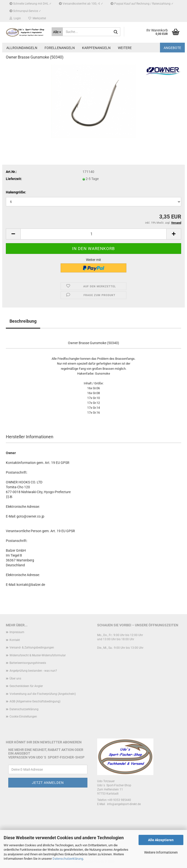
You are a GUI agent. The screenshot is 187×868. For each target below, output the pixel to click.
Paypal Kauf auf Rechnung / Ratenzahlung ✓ (142, 4)
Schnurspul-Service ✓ (25, 11)
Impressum (17, 632)
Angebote (172, 48)
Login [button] (15, 18)
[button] (13, 234)
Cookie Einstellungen (23, 717)
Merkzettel (37, 18)
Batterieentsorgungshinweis (28, 663)
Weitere (125, 48)
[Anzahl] (93, 234)
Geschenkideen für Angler (26, 686)
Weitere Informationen (161, 852)
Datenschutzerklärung (68, 859)
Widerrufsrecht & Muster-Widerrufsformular (38, 655)
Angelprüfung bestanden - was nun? (33, 671)
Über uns (15, 678)
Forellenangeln (60, 48)
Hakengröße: (16, 192)
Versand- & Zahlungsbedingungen (32, 648)
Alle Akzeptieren (161, 840)
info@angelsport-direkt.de (124, 804)
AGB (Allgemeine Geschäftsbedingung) (35, 701)
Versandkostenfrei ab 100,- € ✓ (81, 4)
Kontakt (15, 640)
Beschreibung (23, 321)
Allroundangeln (22, 48)
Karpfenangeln (96, 48)
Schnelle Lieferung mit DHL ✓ (31, 4)
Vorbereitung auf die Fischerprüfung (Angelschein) (43, 694)
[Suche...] (57, 32)
